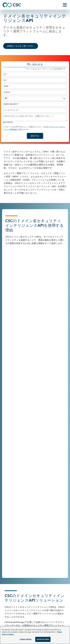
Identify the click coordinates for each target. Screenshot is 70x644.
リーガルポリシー (11, 602)
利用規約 (13, 130)
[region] (35, 635)
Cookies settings (26, 639)
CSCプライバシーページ (26, 614)
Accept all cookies (43, 639)
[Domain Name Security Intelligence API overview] (35, 174)
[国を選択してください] (35, 98)
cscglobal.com (59, 602)
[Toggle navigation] (65, 5)
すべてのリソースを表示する (35, 448)
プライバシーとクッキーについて (51, 596)
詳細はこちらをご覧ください (23, 46)
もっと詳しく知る (37, 515)
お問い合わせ (9, 596)
